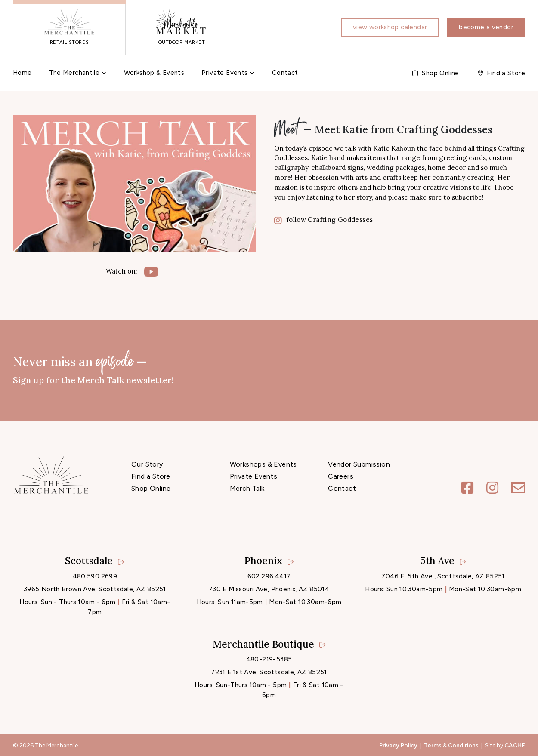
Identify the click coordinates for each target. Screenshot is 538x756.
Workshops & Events (263, 464)
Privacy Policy (398, 745)
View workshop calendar (390, 27)
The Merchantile (74, 73)
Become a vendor (486, 27)
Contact (285, 73)
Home (22, 73)
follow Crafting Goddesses (323, 220)
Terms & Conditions (451, 745)
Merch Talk (247, 488)
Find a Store (151, 476)
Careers (341, 476)
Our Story (147, 464)
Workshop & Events (154, 73)
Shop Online (151, 488)
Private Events (224, 73)
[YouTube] (151, 272)
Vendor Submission (359, 464)
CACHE (515, 745)
